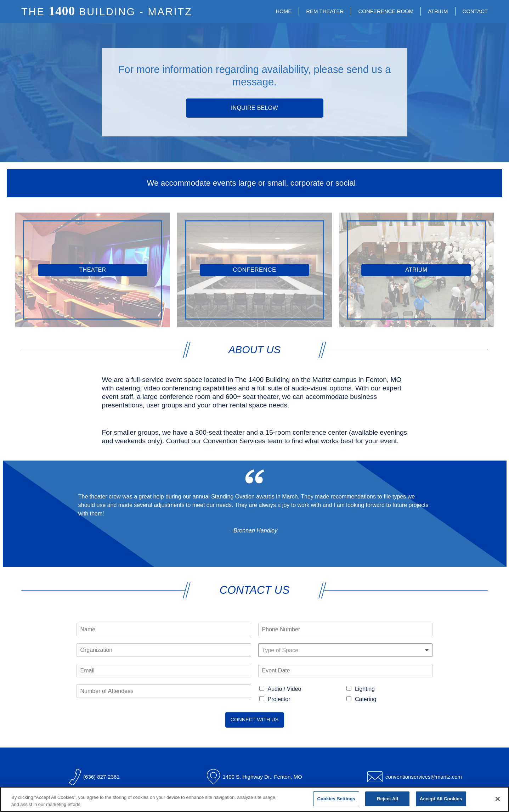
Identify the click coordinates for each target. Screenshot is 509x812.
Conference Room (386, 11)
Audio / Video (285, 689)
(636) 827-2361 (101, 777)
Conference (254, 270)
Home (284, 11)
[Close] (498, 799)
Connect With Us (255, 720)
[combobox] (346, 650)
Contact (475, 11)
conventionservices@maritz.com (424, 777)
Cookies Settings (336, 799)
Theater (93, 270)
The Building (107, 12)
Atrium (438, 11)
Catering (366, 699)
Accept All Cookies (441, 799)
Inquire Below (254, 108)
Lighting (365, 689)
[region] (254, 799)
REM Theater (325, 11)
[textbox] (342, 651)
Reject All (388, 799)
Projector (279, 699)
